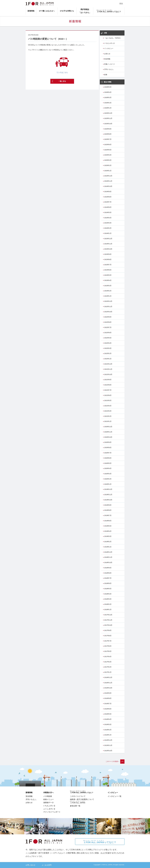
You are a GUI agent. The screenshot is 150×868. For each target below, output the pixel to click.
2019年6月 (108, 521)
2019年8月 (108, 510)
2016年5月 (108, 714)
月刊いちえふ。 (109, 69)
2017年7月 (108, 641)
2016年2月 (108, 730)
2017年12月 (108, 615)
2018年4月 (108, 594)
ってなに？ (100, 842)
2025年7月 (108, 139)
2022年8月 (108, 322)
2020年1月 (108, 484)
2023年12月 (108, 239)
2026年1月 (108, 108)
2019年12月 (108, 489)
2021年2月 (108, 416)
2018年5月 (108, 589)
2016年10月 (108, 688)
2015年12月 (108, 740)
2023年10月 (108, 249)
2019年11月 (108, 495)
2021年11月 (108, 369)
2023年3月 (108, 286)
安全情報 (107, 59)
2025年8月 (108, 134)
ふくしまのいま (49, 809)
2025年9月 (108, 129)
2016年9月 (108, 693)
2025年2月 (108, 165)
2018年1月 (108, 610)
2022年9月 (108, 317)
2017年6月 (108, 646)
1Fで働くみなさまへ (47, 11)
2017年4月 (108, 657)
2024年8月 (108, 197)
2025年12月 (108, 113)
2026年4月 (108, 92)
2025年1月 (108, 171)
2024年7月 (108, 202)
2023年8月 (108, 259)
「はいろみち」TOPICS (112, 38)
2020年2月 (108, 479)
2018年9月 (108, 568)
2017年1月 (108, 672)
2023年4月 (108, 280)
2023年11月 (108, 244)
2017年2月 (108, 667)
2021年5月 (108, 400)
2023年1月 (108, 296)
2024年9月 (108, 192)
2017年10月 (108, 625)
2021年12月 (108, 364)
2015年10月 (108, 751)
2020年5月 (108, 463)
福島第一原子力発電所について (82, 799)
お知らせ (107, 54)
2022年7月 (108, 327)
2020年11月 (108, 432)
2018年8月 (108, 573)
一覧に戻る (62, 81)
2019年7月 (108, 515)
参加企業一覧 (75, 806)
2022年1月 (108, 359)
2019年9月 (108, 505)
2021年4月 (108, 406)
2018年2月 (108, 604)
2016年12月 (108, 677)
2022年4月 (108, 343)
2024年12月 (108, 176)
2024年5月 (108, 212)
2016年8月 (108, 698)
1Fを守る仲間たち (67, 11)
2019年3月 (108, 536)
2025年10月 (108, 124)
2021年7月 (108, 390)
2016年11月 (108, 683)
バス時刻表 (48, 796)
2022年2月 (108, 353)
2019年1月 (108, 547)
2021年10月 (108, 374)
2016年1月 (108, 735)
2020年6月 (108, 458)
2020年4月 (108, 468)
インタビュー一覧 (114, 796)
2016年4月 (108, 719)
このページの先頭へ (115, 761)
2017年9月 (108, 630)
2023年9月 (108, 254)
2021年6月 (108, 395)
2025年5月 (108, 150)
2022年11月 (108, 307)
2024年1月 (108, 233)
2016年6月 (108, 709)
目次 (121, 4)
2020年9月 (108, 442)
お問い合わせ (30, 865)
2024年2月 (108, 228)
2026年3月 (108, 97)
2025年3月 (108, 160)
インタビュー (109, 48)
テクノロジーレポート (52, 812)
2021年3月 (108, 411)
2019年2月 (108, 542)
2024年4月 (108, 218)
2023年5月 (108, 275)
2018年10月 (108, 562)
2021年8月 (108, 385)
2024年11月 (108, 181)
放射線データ (49, 802)
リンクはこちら (62, 63)
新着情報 (31, 11)
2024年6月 (108, 207)
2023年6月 (108, 270)
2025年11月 (108, 118)
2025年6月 (108, 145)
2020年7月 (108, 453)
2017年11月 (108, 620)
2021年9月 (108, 380)
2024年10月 (108, 186)
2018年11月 (108, 557)
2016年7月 (108, 704)
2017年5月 (108, 651)
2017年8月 (108, 636)
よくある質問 (47, 865)
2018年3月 (108, 599)
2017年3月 (108, 662)
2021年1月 (108, 421)
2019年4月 (108, 531)
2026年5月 (108, 87)
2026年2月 (108, 103)
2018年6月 (108, 583)
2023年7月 (108, 265)
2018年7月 (108, 578)
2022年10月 (108, 312)
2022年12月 (108, 301)
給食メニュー (49, 799)
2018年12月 (108, 552)
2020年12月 (108, 427)
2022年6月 (108, 333)
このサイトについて (78, 796)
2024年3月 (108, 223)
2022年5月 (108, 338)
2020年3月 (108, 474)
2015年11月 (108, 745)
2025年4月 (108, 155)
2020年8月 (108, 448)
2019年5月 (108, 526)
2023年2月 (108, 291)
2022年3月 (108, 348)
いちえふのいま (109, 43)
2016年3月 (108, 724)
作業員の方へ (49, 793)
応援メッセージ (109, 64)
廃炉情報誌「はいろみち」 (85, 11)
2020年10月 (108, 437)
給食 (106, 75)
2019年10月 (108, 500)
